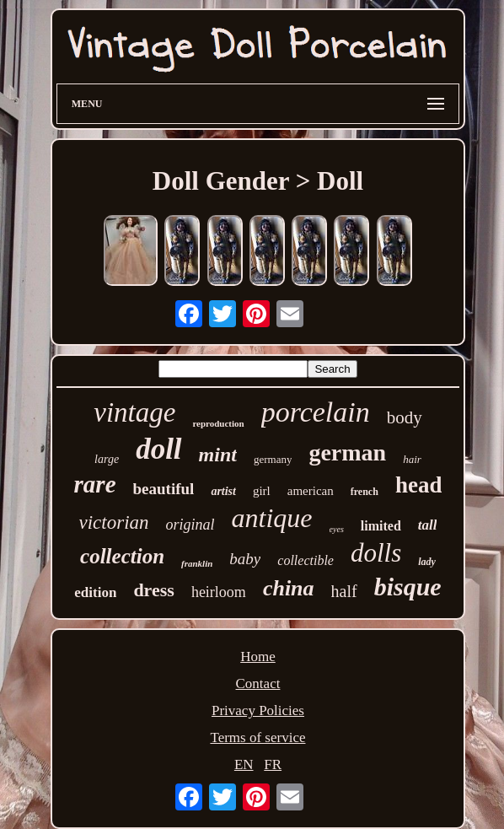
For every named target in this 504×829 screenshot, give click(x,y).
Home (258, 657)
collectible (306, 560)
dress (154, 590)
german (347, 452)
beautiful (164, 489)
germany (273, 459)
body (405, 417)
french (365, 492)
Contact (258, 684)
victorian (114, 522)
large (107, 459)
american (311, 491)
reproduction (218, 423)
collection (122, 556)
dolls (376, 553)
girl (262, 491)
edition (95, 592)
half (344, 591)
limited (381, 526)
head (419, 485)
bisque (408, 587)
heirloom (219, 592)
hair (412, 459)
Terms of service (257, 737)
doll (158, 449)
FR (273, 764)
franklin (197, 563)
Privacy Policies (258, 711)
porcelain (316, 412)
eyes (337, 529)
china (289, 588)
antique (272, 518)
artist (223, 491)
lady (427, 562)
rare (95, 484)
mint (218, 455)
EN (244, 764)
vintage (134, 412)
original (190, 525)
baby (245, 559)
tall (428, 525)
